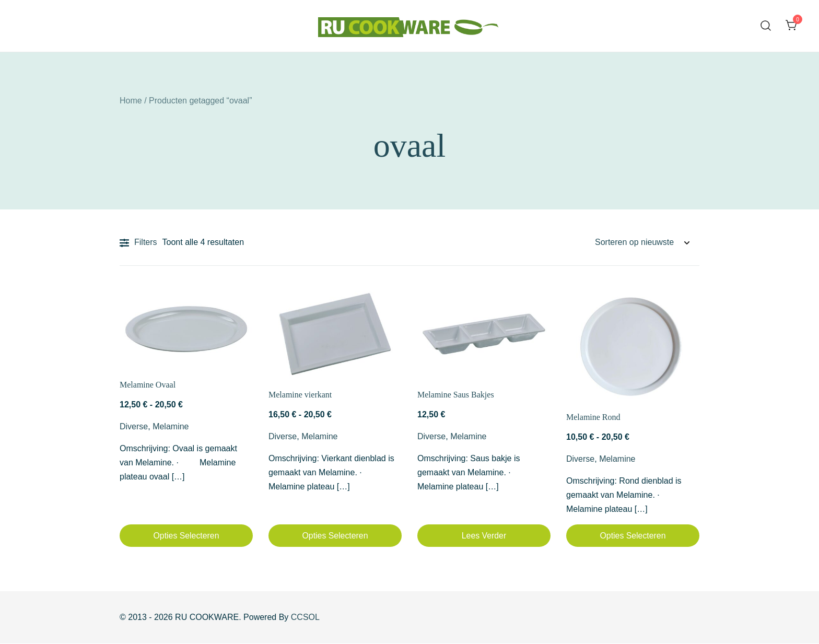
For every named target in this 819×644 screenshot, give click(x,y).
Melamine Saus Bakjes (456, 395)
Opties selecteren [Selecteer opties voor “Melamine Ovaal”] (186, 536)
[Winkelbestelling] (642, 243)
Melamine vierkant (300, 395)
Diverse (134, 426)
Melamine (171, 426)
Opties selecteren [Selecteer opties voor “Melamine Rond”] (633, 536)
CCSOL (305, 618)
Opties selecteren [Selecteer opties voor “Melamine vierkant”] (335, 536)
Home (131, 101)
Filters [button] (138, 243)
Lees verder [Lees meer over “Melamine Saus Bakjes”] (484, 536)
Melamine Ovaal (148, 385)
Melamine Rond (593, 417)
